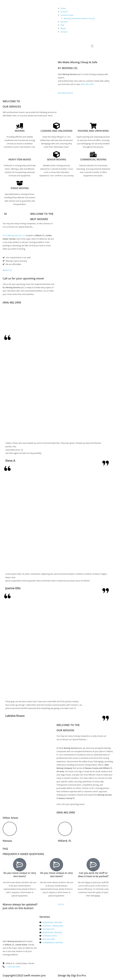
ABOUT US (7, 270)
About (63, 28)
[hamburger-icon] (59, 4)
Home (63, 8)
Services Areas (67, 15)
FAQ (62, 25)
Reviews (64, 22)
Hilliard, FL (65, 841)
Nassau (7, 841)
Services (64, 12)
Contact (64, 32)
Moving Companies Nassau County (79, 18)
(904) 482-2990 (87, 84)
